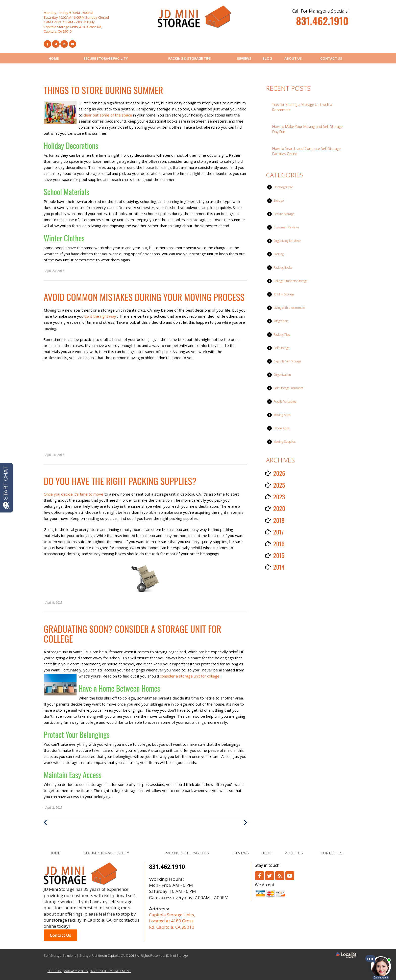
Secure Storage (284, 214)
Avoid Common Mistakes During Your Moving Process (144, 297)
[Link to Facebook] (47, 44)
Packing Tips (282, 334)
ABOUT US (293, 58)
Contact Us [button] (60, 935)
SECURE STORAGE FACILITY (106, 58)
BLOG (267, 58)
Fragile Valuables (285, 401)
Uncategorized (283, 187)
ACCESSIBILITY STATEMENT (111, 971)
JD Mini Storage (284, 294)
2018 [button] (279, 520)
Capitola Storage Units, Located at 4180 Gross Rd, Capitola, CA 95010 (172, 921)
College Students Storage (291, 281)
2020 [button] (279, 508)
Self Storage (282, 348)
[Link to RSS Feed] (64, 44)
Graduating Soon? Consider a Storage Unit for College (132, 634)
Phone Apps (281, 428)
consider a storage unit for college (190, 676)
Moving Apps (282, 415)
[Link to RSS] (280, 876)
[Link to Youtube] (72, 44)
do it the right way (101, 316)
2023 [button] (279, 497)
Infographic (281, 321)
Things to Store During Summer (103, 90)
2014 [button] (279, 567)
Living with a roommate (289, 308)
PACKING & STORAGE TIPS (190, 58)
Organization (282, 375)
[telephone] (322, 23)
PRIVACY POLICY (76, 971)
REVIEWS (244, 58)
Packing (279, 254)
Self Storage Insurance (289, 388)
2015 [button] (279, 555)
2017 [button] (279, 532)
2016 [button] (279, 544)
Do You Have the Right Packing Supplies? (120, 481)
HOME (54, 58)
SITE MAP (55, 971)
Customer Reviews (286, 227)
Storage (279, 201)
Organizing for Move (287, 241)
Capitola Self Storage (287, 361)
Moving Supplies (284, 442)
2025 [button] (279, 485)
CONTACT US (331, 58)
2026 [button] (279, 473)
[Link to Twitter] (56, 44)
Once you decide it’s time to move (74, 494)
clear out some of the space (108, 115)
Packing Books (283, 267)
